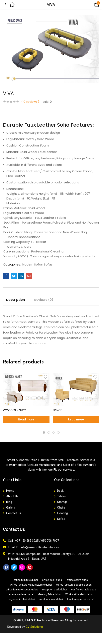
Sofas (48, 265)
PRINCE (57, 410)
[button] (91, 4)
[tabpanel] (26, 400)
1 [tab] (44, 432)
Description (16, 300)
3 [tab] (54, 432)
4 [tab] (58, 432)
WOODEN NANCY (15, 410)
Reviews (30, 102)
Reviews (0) (44, 300)
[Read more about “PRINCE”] (76, 419)
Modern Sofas (32, 265)
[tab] (17, 300)
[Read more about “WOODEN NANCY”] (26, 419)
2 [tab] (49, 432)
